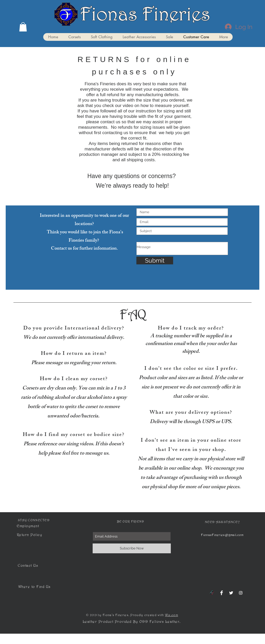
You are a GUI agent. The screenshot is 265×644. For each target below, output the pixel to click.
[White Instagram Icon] (241, 593)
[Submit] (155, 260)
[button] (23, 27)
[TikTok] (212, 593)
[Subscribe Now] (132, 548)
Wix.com (172, 616)
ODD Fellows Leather (160, 623)
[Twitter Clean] (231, 593)
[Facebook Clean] (222, 593)
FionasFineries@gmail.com (222, 536)
